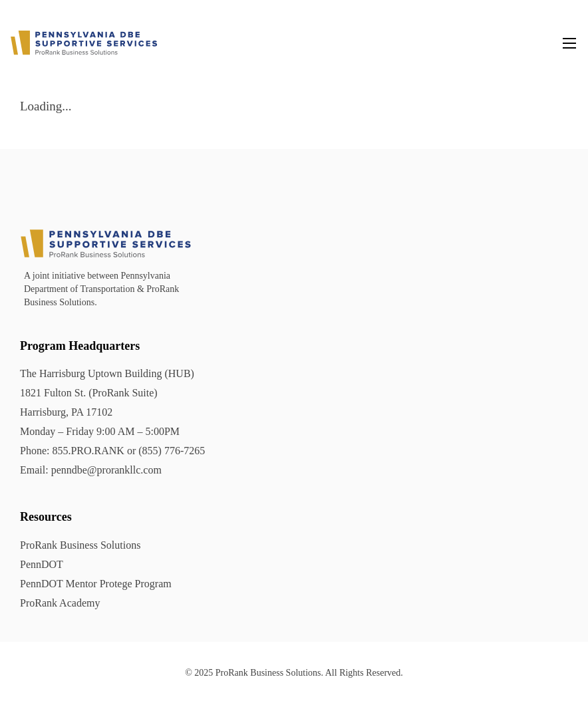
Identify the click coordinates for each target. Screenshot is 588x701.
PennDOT (42, 564)
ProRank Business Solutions (80, 545)
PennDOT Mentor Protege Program (96, 584)
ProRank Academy (60, 603)
